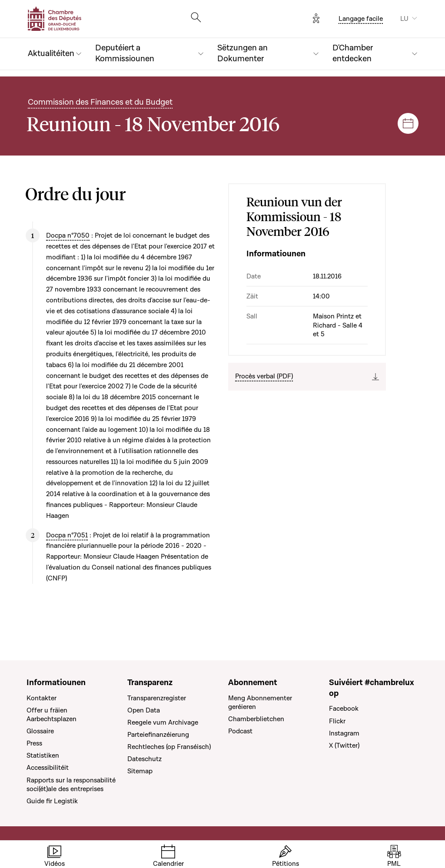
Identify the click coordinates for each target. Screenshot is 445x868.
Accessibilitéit (48, 768)
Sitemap (140, 771)
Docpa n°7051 (67, 535)
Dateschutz (144, 759)
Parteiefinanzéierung (158, 735)
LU (404, 19)
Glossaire (40, 731)
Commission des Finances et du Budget (100, 102)
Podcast (240, 731)
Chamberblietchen (256, 719)
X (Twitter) (344, 745)
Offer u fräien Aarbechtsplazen (51, 715)
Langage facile (361, 19)
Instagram (344, 733)
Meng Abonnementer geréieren (260, 702)
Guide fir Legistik (52, 801)
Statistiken (43, 755)
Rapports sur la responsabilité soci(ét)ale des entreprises (71, 785)
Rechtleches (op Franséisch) (169, 747)
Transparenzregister (157, 698)
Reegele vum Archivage (163, 722)
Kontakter (42, 698)
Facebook (344, 709)
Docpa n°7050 (68, 235)
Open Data (144, 710)
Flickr (337, 721)
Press (34, 743)
